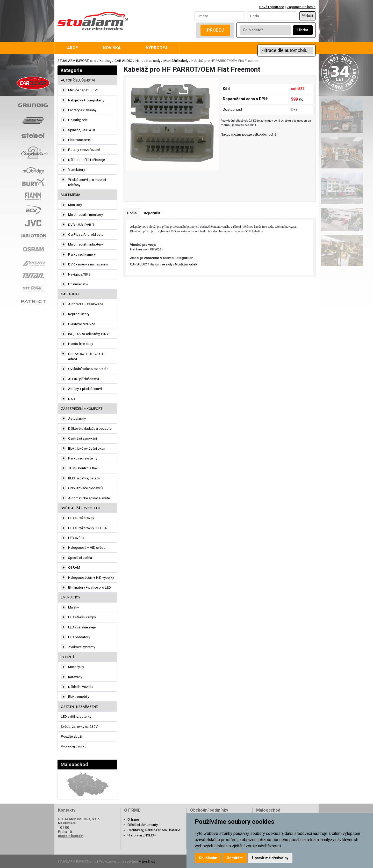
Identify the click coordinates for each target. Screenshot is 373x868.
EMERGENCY (71, 597)
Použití (67, 657)
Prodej (215, 30)
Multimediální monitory (85, 214)
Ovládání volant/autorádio (88, 369)
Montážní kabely (176, 61)
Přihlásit (307, 16)
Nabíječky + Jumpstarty (86, 100)
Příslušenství (78, 284)
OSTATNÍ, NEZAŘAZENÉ (79, 707)
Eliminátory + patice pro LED (89, 587)
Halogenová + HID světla (87, 547)
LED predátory (79, 637)
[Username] (220, 16)
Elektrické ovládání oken (87, 448)
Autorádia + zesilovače (86, 304)
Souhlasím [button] (208, 858)
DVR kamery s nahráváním (88, 264)
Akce (72, 48)
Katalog (105, 61)
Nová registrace (272, 7)
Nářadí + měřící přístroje (87, 160)
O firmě (133, 819)
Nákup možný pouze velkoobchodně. (249, 134)
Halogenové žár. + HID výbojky (91, 577)
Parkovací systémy (83, 458)
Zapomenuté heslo (301, 7)
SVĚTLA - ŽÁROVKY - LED (81, 508)
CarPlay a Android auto (86, 234)
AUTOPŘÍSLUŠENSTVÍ (78, 80)
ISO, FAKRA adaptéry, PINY (88, 334)
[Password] (272, 16)
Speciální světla (80, 558)
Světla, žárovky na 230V (79, 726)
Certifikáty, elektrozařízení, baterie (154, 830)
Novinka (112, 48)
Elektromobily (79, 696)
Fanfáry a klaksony (82, 110)
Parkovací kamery (82, 254)
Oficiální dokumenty (143, 825)
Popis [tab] (132, 213)
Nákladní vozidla (81, 687)
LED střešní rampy (82, 617)
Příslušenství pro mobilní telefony (87, 182)
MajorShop (147, 861)
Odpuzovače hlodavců (85, 488)
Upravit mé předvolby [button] (270, 858)
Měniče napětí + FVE (83, 90)
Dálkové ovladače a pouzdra (90, 428)
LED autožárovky (81, 518)
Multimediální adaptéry (85, 244)
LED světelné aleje (82, 627)
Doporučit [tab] (152, 213)
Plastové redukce (82, 324)
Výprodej (156, 48)
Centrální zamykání (83, 438)
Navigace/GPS (79, 274)
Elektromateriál (80, 140)
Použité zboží (71, 736)
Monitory (75, 205)
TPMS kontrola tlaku (84, 468)
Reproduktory (79, 314)
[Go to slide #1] (159, 182)
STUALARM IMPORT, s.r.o (77, 61)
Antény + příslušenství (85, 389)
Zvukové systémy (82, 647)
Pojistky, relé (78, 120)
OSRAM (74, 567)
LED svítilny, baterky (76, 716)
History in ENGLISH (142, 835)
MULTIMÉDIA (71, 195)
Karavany (75, 677)
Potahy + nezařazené (84, 150)
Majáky (73, 607)
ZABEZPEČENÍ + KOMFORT (82, 409)
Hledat (303, 30)
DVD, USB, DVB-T (81, 225)
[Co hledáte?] (265, 30)
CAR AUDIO (123, 61)
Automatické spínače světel (89, 498)
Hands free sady (148, 61)
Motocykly (76, 667)
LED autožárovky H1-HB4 (87, 528)
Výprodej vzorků (74, 746)
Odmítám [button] (235, 858)
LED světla (76, 538)
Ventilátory (77, 169)
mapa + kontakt (71, 836)
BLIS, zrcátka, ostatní (84, 478)
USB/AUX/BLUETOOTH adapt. (86, 356)
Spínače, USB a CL (82, 130)
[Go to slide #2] (186, 182)
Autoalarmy (77, 418)
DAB (71, 399)
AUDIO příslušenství (84, 379)
